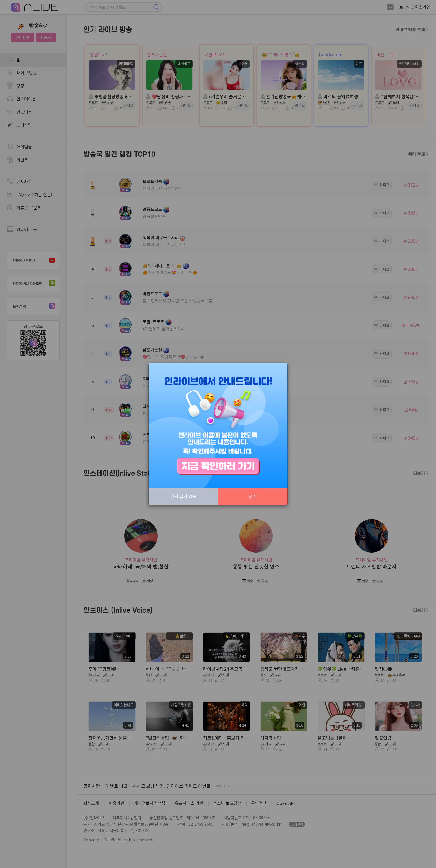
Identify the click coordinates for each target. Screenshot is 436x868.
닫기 (253, 496)
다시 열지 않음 (184, 496)
